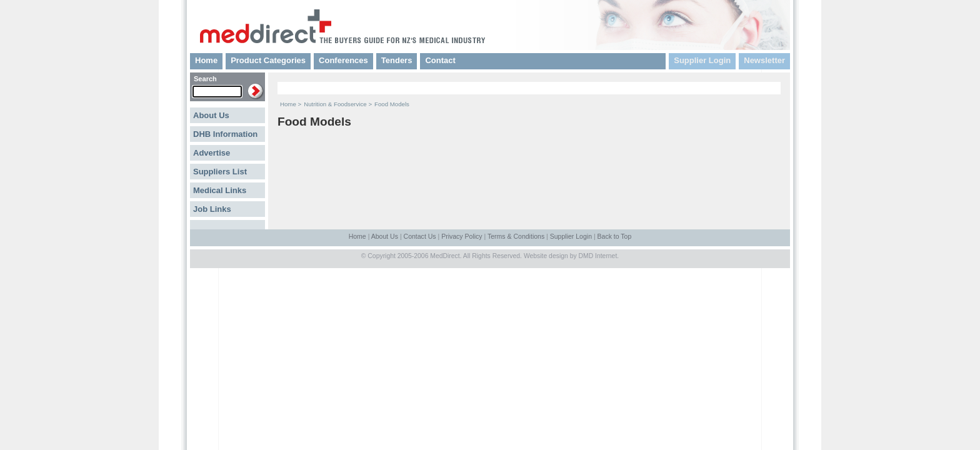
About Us (211, 115)
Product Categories (268, 60)
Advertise (212, 153)
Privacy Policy (462, 236)
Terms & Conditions (516, 236)
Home (206, 60)
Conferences (343, 60)
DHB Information (225, 134)
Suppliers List (220, 172)
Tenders (397, 60)
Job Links (212, 209)
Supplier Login (702, 60)
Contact (440, 60)
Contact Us (420, 236)
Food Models (392, 104)
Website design (546, 256)
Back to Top (615, 236)
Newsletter (764, 60)
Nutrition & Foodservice (335, 104)
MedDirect (445, 256)
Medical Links (220, 190)
